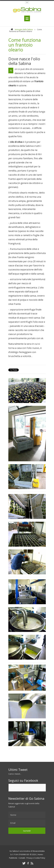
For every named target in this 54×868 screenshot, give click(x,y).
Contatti (22, 858)
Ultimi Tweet (18, 770)
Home (40, 854)
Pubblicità (13, 858)
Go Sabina (16, 788)
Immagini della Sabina (24, 30)
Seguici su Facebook (23, 780)
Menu (27, 18)
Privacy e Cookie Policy (36, 858)
